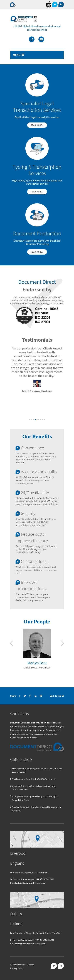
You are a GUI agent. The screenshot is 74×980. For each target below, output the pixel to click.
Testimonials (37, 340)
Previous (11, 643)
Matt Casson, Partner (37, 391)
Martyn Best (37, 663)
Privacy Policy (17, 968)
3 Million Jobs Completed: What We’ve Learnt (33, 779)
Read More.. (37, 125)
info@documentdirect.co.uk (31, 883)
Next (63, 643)
